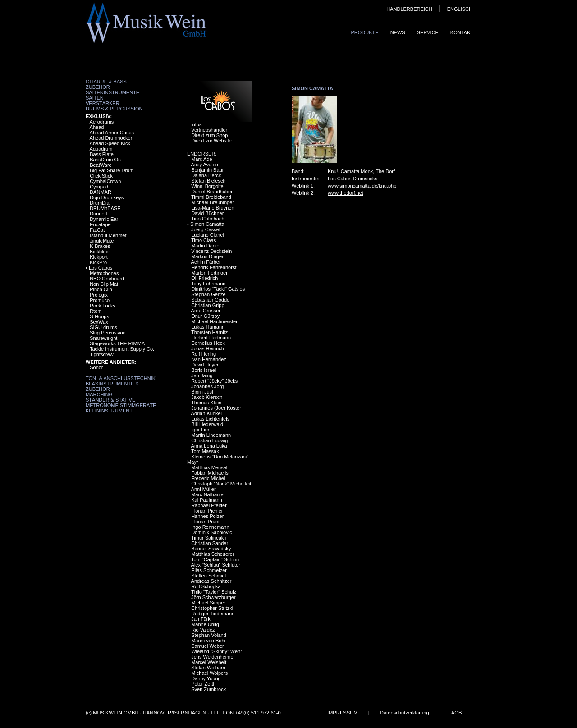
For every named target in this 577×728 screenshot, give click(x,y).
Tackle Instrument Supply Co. (122, 349)
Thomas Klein (206, 403)
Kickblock (100, 252)
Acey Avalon (205, 165)
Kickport (99, 257)
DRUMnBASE (105, 208)
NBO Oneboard (107, 279)
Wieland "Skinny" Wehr (217, 651)
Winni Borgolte (207, 186)
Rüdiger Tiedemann (213, 614)
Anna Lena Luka (209, 446)
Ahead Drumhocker (111, 138)
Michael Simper (208, 603)
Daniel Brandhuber (212, 192)
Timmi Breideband (211, 197)
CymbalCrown (105, 181)
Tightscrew (102, 354)
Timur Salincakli (208, 538)
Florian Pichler (207, 511)
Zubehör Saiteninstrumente (112, 90)
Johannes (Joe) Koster (216, 408)
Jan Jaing (202, 375)
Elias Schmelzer (209, 570)
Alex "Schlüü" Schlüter (216, 565)
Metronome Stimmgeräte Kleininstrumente (121, 408)
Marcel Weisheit (209, 662)
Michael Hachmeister (214, 321)
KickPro (98, 262)
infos (196, 124)
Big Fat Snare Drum (112, 170)
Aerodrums (102, 122)
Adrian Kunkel (207, 413)
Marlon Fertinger (209, 273)
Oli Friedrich (204, 278)
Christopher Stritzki (212, 608)
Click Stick (101, 176)
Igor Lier (200, 430)
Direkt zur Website (211, 141)
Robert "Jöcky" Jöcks (214, 381)
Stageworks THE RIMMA (117, 343)
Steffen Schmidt (208, 576)
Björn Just (202, 392)
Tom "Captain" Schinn (215, 559)
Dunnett (98, 214)
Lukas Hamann (208, 327)
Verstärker (103, 103)
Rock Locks (103, 306)
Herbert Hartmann (211, 338)
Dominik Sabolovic (211, 532)
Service (428, 32)
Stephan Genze (208, 294)
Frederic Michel (208, 478)
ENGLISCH (460, 9)
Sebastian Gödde (210, 300)
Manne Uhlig (205, 624)
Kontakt (462, 32)
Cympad (99, 187)
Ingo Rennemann (210, 527)
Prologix (99, 295)
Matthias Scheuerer (213, 554)
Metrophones (104, 273)
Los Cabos (101, 268)
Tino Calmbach (208, 219)
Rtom (96, 311)
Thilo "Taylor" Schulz (214, 592)
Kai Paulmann (207, 500)
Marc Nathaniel (208, 494)
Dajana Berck (206, 175)
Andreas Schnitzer (211, 581)
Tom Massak (205, 451)
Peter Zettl (203, 684)
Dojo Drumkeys (107, 197)
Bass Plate (102, 154)
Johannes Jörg (207, 386)
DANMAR (101, 192)
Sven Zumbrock (208, 689)
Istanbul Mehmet (108, 235)
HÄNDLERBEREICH (409, 9)
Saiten (95, 98)
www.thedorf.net (346, 193)
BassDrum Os (105, 160)
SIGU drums (103, 327)
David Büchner (207, 213)
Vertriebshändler (209, 130)
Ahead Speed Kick (110, 143)
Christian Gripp (208, 305)
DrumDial (100, 203)
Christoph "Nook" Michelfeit (221, 484)
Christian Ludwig (209, 440)
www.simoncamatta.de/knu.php (362, 186)
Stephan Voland (209, 635)
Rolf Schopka (206, 586)
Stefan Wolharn (208, 668)
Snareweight (103, 338)
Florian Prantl (206, 522)
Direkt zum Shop (209, 135)
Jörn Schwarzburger (213, 597)
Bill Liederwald (207, 424)
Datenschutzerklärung (405, 713)
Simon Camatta (207, 224)
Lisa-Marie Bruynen (213, 208)
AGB (457, 713)
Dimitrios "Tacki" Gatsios (218, 289)
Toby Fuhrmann (208, 284)
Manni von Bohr (208, 641)
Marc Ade (201, 159)
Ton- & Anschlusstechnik (121, 378)
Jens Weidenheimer (213, 657)
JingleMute (102, 241)
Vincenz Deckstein (211, 251)
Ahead (97, 127)
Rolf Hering (204, 354)
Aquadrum (101, 149)
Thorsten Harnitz (209, 332)
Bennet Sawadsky (211, 549)
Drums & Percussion (114, 109)
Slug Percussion (108, 333)
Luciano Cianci (207, 235)
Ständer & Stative (110, 400)
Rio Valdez (203, 630)
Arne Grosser (206, 311)
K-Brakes (100, 246)
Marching (99, 394)
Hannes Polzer (207, 516)
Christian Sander (210, 543)
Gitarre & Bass (106, 82)
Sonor (96, 367)
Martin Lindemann (211, 435)
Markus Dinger (207, 256)
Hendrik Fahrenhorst (214, 267)
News (398, 32)
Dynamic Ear (104, 219)
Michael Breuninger (213, 202)
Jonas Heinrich (208, 348)
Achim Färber (206, 262)
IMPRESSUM (343, 713)
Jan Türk (201, 619)
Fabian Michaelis (210, 473)
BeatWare (101, 165)
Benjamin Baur (207, 170)
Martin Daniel (206, 246)
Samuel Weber (208, 646)
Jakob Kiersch (207, 397)
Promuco (100, 300)
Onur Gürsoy (205, 316)
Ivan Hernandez (209, 359)
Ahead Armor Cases (112, 133)
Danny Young (206, 678)
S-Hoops (99, 316)
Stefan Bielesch (208, 181)
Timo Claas (204, 240)
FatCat (97, 230)
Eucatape (100, 224)
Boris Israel (204, 370)
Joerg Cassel (206, 229)
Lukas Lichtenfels (210, 419)
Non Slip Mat (104, 284)
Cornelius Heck (208, 343)
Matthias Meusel (209, 467)
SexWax (99, 322)
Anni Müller (204, 489)
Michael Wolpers (209, 673)
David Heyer (205, 365)
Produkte (364, 32)
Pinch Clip (101, 289)
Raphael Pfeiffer (209, 505)
